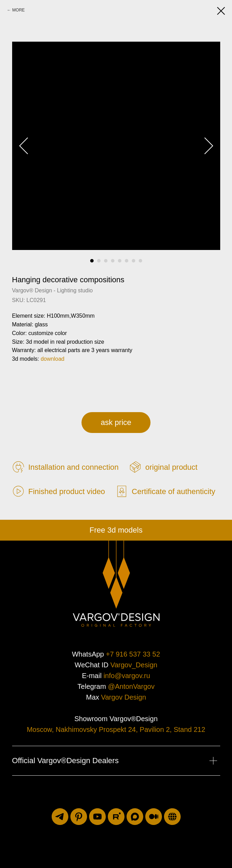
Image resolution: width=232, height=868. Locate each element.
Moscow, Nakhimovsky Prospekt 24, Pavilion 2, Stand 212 (116, 729)
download (53, 359)
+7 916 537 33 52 (133, 654)
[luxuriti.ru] (172, 817)
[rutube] (116, 817)
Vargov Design (123, 697)
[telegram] (60, 817)
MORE (18, 10)
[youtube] (97, 817)
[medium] (154, 817)
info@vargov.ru (127, 676)
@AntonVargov (131, 686)
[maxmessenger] (135, 817)
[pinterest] (79, 817)
